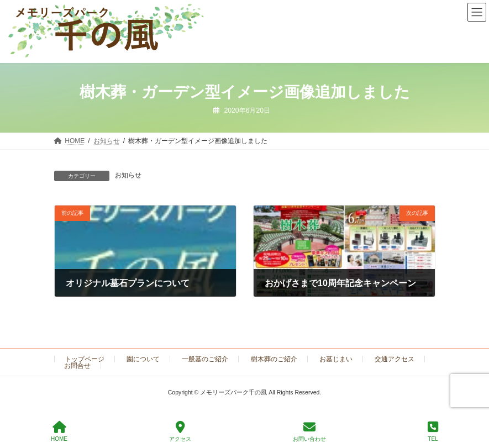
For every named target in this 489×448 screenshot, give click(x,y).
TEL (433, 431)
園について (143, 359)
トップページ (85, 359)
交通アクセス (395, 359)
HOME (59, 431)
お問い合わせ (309, 431)
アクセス (180, 431)
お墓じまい (336, 359)
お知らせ (128, 175)
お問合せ (77, 366)
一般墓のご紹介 (205, 359)
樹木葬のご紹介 (274, 359)
